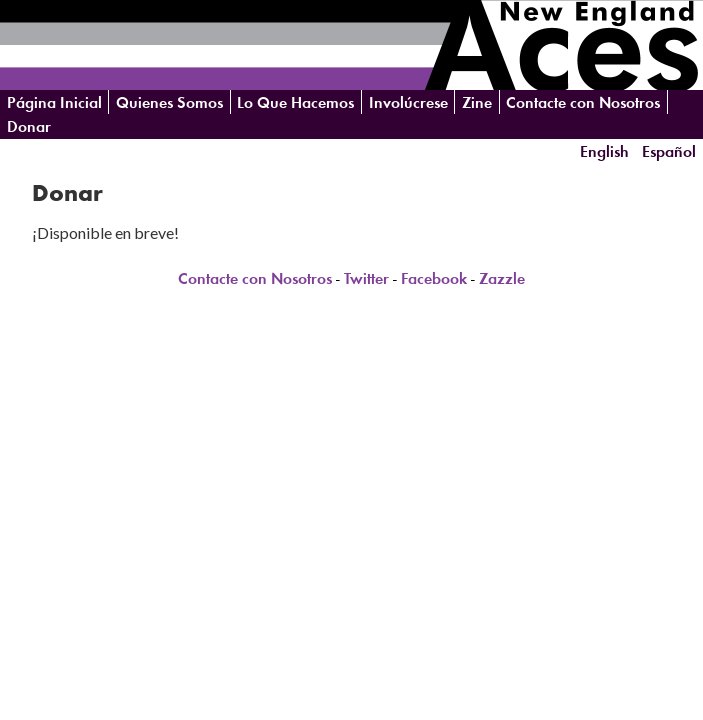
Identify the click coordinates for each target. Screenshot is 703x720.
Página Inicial (54, 102)
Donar (29, 126)
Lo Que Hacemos (295, 102)
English (604, 150)
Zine (477, 102)
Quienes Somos (169, 102)
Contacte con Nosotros (583, 102)
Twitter (366, 278)
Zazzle (502, 278)
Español (669, 150)
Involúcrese (408, 102)
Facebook (434, 278)
